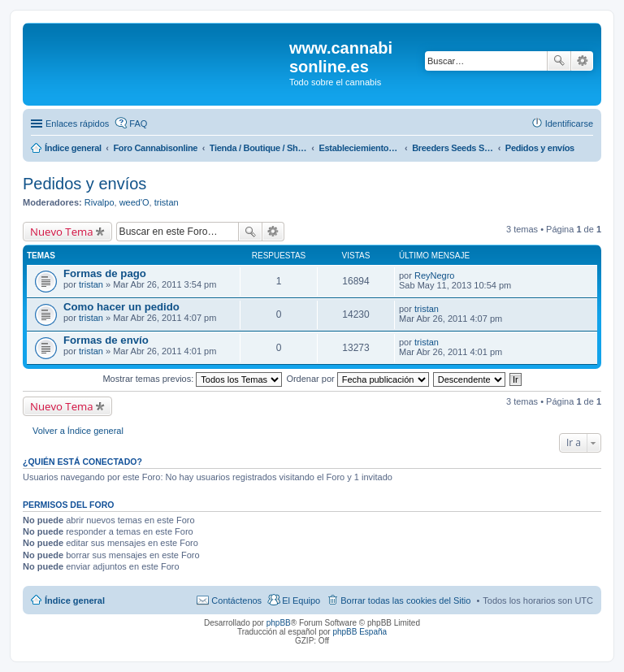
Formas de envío (106, 340)
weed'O (134, 202)
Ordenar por (357, 379)
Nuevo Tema (62, 232)
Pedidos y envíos (84, 184)
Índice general (75, 600)
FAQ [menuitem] (138, 124)
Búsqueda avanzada (582, 61)
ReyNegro (435, 275)
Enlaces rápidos (77, 124)
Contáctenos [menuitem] (236, 600)
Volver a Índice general (78, 431)
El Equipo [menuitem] (301, 600)
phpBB (279, 623)
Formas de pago (105, 273)
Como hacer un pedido (121, 307)
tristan (167, 202)
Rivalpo (100, 202)
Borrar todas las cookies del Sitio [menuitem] (405, 600)
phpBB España (360, 632)
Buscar (559, 61)
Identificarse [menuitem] (569, 124)
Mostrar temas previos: (192, 379)
